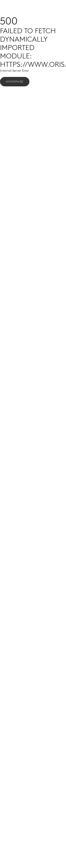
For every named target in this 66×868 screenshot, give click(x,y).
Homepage (15, 82)
